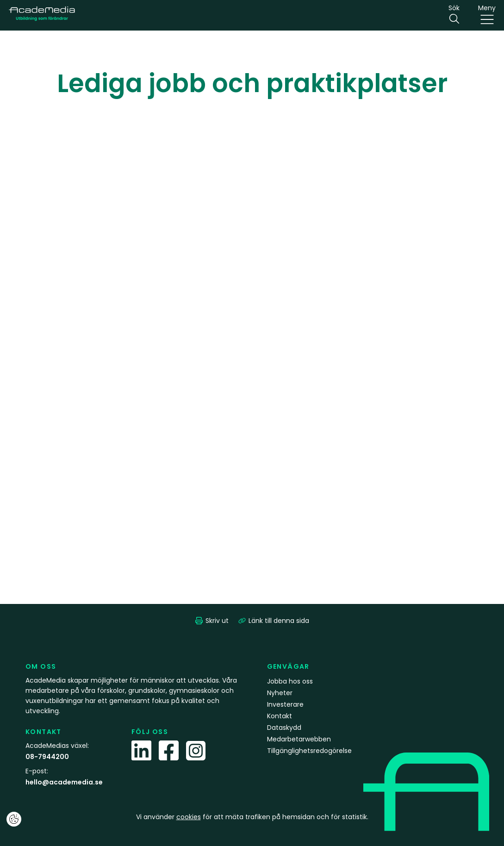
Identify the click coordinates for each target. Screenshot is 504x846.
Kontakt (280, 716)
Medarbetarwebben (299, 739)
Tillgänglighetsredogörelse (309, 751)
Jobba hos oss (290, 681)
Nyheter (280, 693)
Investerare (285, 704)
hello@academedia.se (64, 782)
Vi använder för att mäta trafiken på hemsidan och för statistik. (252, 817)
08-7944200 (47, 757)
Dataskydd (284, 728)
